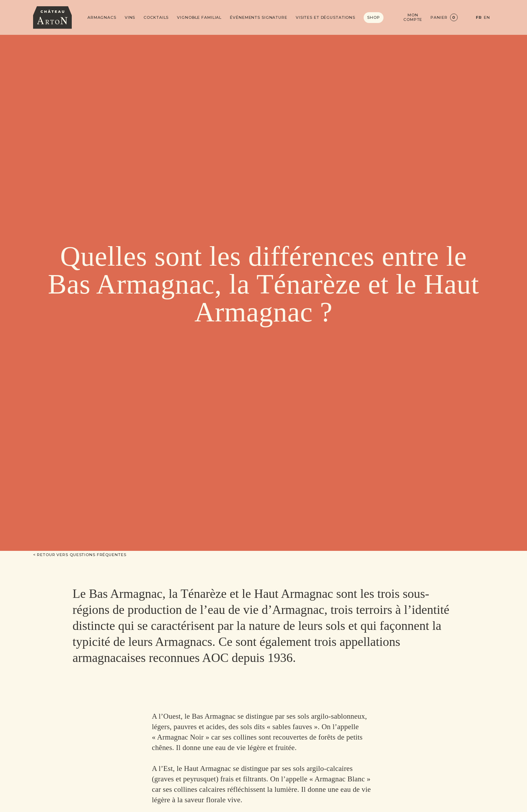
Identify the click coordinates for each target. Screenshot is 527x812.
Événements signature (259, 18)
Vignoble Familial (199, 18)
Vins (130, 18)
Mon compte (413, 17)
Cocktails (156, 18)
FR (479, 18)
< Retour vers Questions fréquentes (80, 555)
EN (487, 18)
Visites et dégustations (325, 18)
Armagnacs (102, 18)
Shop (374, 17)
